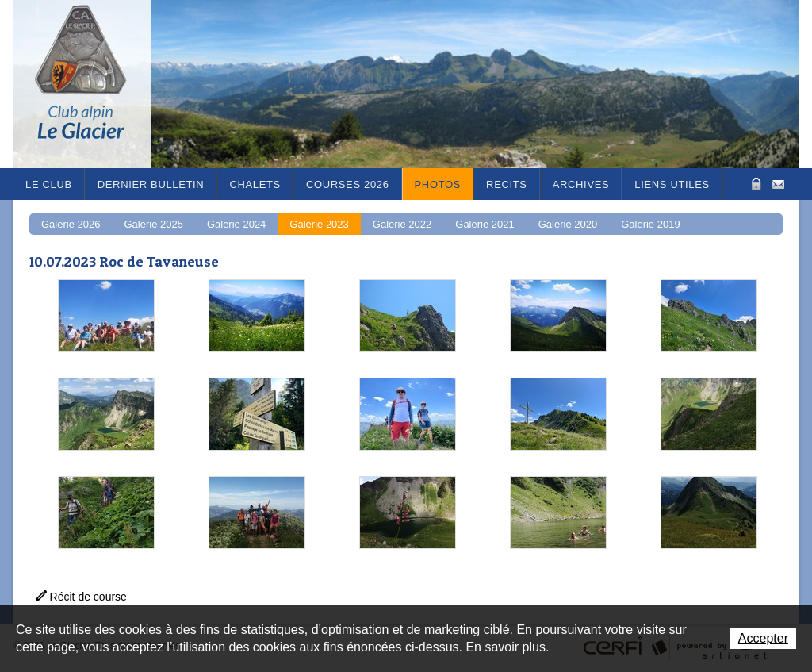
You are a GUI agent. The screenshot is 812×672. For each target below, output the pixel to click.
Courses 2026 (348, 184)
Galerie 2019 (650, 224)
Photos (438, 184)
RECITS (507, 184)
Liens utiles (672, 184)
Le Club (49, 184)
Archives (581, 184)
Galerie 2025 (153, 224)
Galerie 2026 (71, 224)
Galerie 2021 (485, 224)
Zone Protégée (755, 184)
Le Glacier (93, 84)
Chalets (255, 184)
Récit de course (88, 597)
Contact (778, 183)
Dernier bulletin (151, 184)
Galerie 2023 (319, 224)
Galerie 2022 (402, 224)
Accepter (763, 638)
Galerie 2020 (568, 224)
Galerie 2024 (236, 224)
